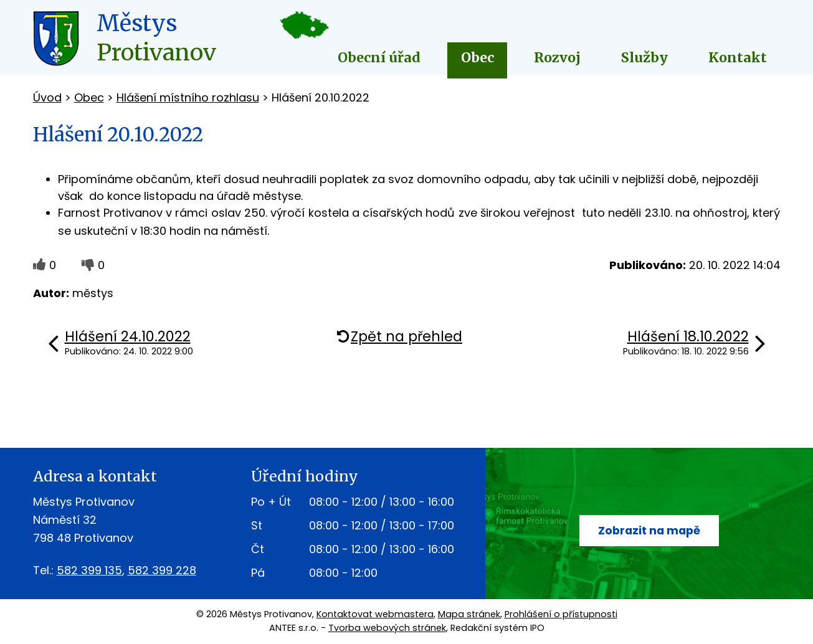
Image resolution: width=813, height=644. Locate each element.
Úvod (47, 97)
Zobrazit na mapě (649, 530)
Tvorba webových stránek (387, 628)
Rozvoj (557, 58)
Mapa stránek (469, 614)
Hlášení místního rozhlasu (188, 97)
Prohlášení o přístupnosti (561, 614)
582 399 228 (162, 570)
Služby (644, 58)
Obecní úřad (379, 58)
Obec (478, 58)
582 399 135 (89, 570)
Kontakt (738, 58)
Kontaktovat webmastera (375, 614)
